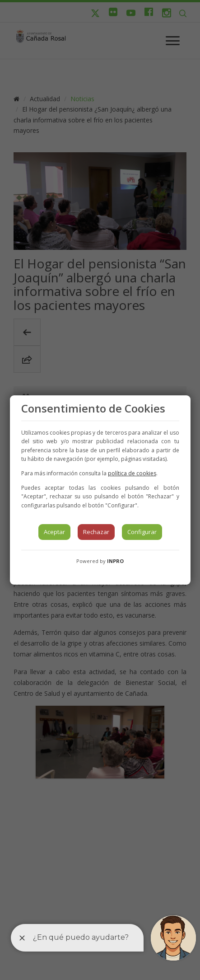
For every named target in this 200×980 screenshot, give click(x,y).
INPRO (115, 561)
